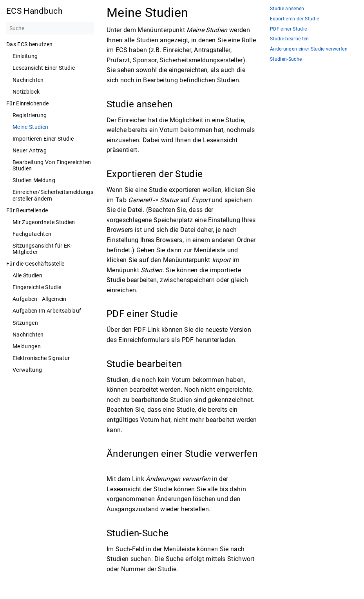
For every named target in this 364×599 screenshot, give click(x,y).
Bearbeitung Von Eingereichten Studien (52, 165)
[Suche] (50, 28)
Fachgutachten (32, 234)
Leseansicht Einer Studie (44, 68)
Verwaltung (27, 370)
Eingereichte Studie (37, 287)
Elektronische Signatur (41, 358)
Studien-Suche (286, 59)
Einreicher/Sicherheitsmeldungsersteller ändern (53, 195)
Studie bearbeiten (290, 39)
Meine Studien (30, 127)
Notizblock (26, 92)
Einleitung (25, 56)
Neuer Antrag (30, 150)
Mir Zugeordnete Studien (44, 222)
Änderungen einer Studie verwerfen (309, 49)
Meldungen (27, 346)
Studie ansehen (287, 9)
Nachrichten (28, 80)
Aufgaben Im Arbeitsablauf (47, 311)
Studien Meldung (34, 180)
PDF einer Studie (288, 29)
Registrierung (30, 115)
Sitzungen (25, 323)
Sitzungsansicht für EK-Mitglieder (43, 249)
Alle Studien (27, 275)
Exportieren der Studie (294, 19)
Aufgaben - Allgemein (40, 299)
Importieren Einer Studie (43, 139)
